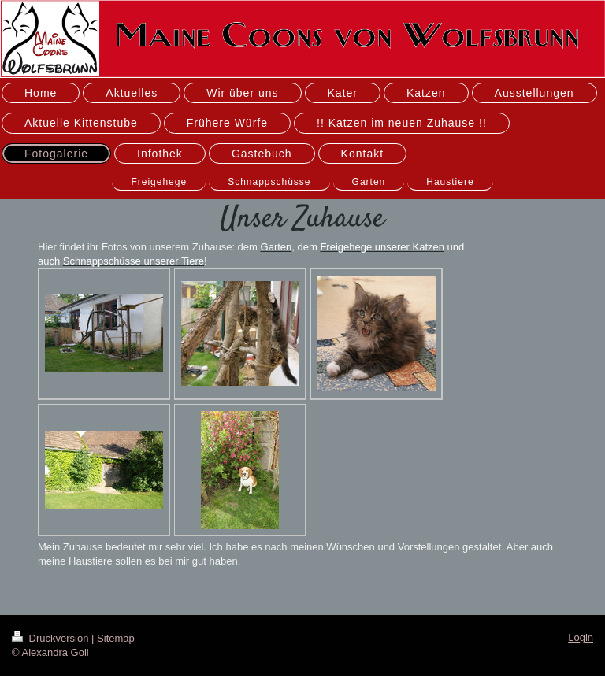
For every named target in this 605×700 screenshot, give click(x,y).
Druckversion (52, 638)
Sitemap (116, 638)
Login (581, 637)
